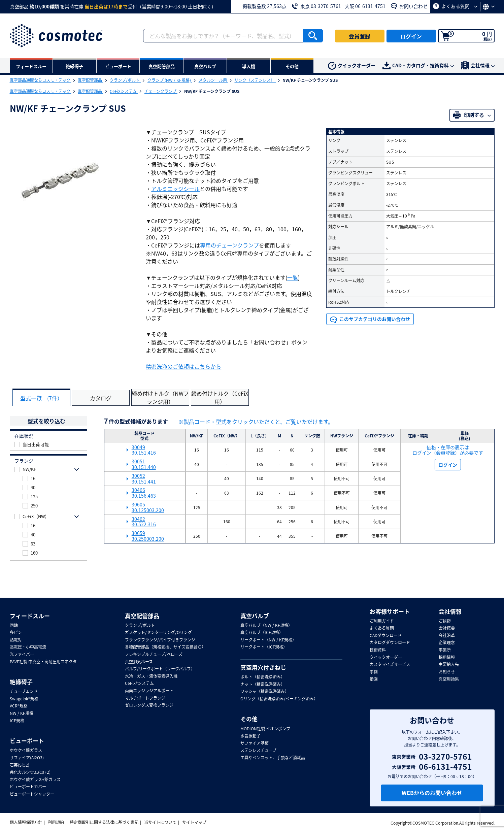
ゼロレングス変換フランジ (149, 705)
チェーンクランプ (161, 91)
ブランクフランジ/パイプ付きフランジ (160, 640)
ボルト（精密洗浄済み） (263, 677)
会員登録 (360, 36)
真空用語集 (449, 679)
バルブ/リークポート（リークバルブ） (160, 669)
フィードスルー (30, 616)
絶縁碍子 (21, 682)
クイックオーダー (352, 66)
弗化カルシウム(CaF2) (30, 772)
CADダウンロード (386, 635)
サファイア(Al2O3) (27, 758)
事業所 (445, 650)
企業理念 (447, 643)
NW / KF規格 (22, 713)
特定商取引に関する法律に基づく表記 (104, 822)
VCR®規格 (19, 706)
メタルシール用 (213, 80)
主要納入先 (449, 665)
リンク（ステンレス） (255, 80)
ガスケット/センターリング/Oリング (158, 633)
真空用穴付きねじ (263, 667)
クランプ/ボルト (125, 80)
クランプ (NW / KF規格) (170, 80)
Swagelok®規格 (24, 699)
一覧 (293, 277)
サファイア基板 (255, 743)
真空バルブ (255, 616)
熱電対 (16, 640)
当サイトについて (160, 822)
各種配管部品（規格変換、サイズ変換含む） (165, 647)
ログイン (411, 36)
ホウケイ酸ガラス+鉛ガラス (35, 779)
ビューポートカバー (28, 787)
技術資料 (378, 650)
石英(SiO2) (20, 765)
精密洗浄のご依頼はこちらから (183, 366)
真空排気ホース (139, 662)
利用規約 (56, 822)
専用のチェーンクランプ (229, 245)
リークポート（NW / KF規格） (268, 640)
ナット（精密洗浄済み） (263, 684)
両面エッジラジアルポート (149, 691)
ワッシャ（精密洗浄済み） (265, 692)
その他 (249, 719)
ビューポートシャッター (32, 794)
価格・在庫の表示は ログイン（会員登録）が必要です (448, 450)
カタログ (103, 398)
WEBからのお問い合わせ (432, 793)
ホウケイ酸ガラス (26, 751)
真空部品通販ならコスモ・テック (41, 80)
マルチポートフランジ (145, 698)
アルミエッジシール (175, 189)
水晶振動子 (250, 736)
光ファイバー (22, 655)
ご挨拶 (445, 621)
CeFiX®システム (139, 684)
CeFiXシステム (124, 91)
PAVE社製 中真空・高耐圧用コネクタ (43, 662)
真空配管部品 (90, 80)
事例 (374, 672)
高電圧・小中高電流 (28, 647)
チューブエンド (24, 692)
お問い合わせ (409, 6)
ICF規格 (17, 721)
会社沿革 (447, 635)
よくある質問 (455, 6)
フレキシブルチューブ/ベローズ (154, 655)
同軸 (14, 625)
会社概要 (447, 628)
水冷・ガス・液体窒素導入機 (151, 676)
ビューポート (27, 741)
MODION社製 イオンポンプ (265, 729)
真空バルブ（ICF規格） (262, 633)
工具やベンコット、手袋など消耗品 (273, 758)
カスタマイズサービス (390, 665)
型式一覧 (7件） (42, 398)
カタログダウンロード (390, 643)
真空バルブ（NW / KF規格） (266, 625)
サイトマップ (194, 822)
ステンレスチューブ (258, 751)
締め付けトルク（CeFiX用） (224, 397)
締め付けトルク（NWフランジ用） (163, 397)
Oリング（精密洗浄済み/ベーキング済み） (279, 699)
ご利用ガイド (382, 621)
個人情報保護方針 (26, 822)
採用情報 (447, 657)
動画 (374, 679)
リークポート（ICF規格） (264, 647)
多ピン (16, 633)
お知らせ (447, 672)
